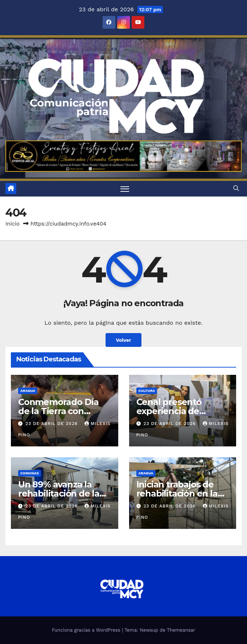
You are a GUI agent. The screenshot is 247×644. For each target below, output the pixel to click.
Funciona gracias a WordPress (87, 630)
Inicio (13, 224)
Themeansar (181, 630)
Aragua (28, 391)
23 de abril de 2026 (52, 424)
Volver (123, 340)
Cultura (147, 391)
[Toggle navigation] (125, 189)
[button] (236, 188)
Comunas (30, 473)
